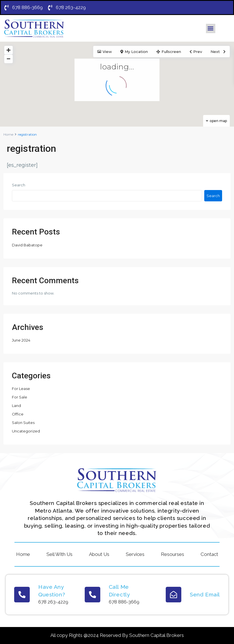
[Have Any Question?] (22, 595)
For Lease (21, 389)
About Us (99, 554)
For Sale (20, 397)
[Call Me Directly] (92, 595)
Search (19, 185)
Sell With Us (59, 554)
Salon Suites (23, 423)
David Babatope (27, 245)
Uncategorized (26, 431)
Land (16, 406)
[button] (211, 28)
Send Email (205, 594)
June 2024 (21, 340)
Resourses (173, 554)
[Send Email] (174, 595)
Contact (209, 554)
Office (18, 414)
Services (135, 554)
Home (8, 134)
